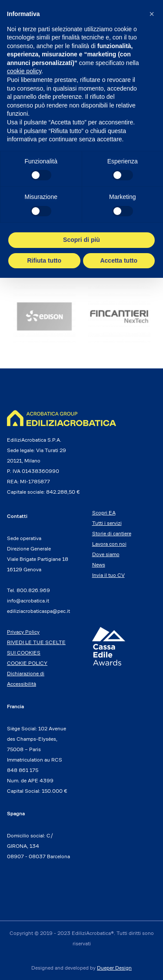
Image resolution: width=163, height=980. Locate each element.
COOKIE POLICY (27, 663)
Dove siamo (106, 554)
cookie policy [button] (24, 71)
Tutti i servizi (107, 523)
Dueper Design (114, 968)
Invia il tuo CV (108, 575)
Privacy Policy (23, 632)
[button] (152, 14)
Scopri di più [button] (81, 240)
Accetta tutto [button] (119, 260)
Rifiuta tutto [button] (44, 260)
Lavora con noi (109, 544)
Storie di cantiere (112, 533)
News (99, 565)
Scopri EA (104, 513)
